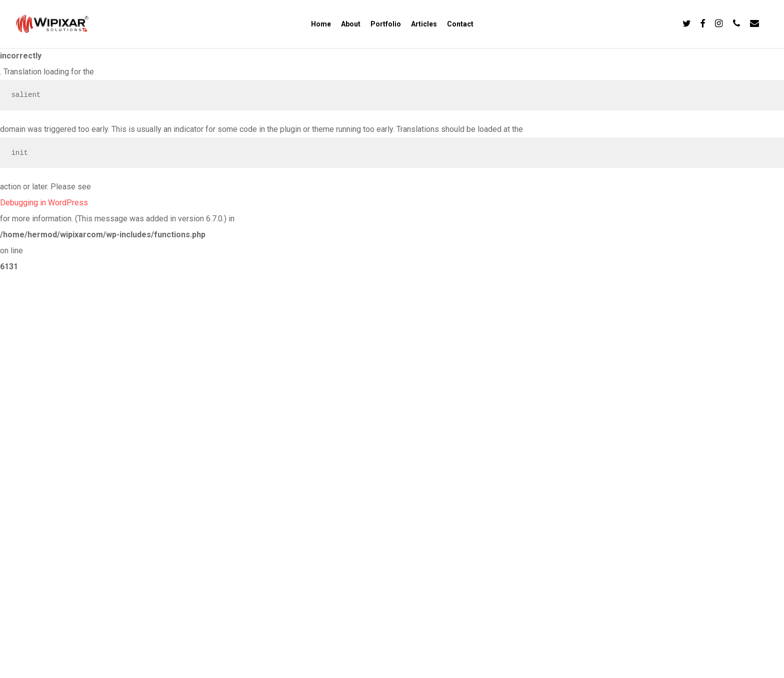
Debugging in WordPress (44, 203)
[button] (765, 5)
